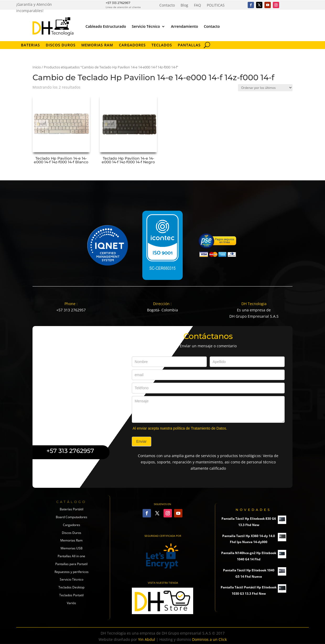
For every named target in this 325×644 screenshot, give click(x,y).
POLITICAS (216, 6)
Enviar (142, 441)
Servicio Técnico (146, 26)
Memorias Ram (71, 540)
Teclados (162, 45)
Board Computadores (72, 517)
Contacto (167, 6)
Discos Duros (61, 45)
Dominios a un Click (209, 639)
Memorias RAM (97, 45)
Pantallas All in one (71, 556)
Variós (71, 603)
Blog (184, 6)
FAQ (197, 6)
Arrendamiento (184, 26)
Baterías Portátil (72, 509)
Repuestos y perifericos (72, 572)
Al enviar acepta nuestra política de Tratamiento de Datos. (180, 428)
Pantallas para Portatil (71, 564)
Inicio (37, 67)
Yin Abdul (147, 639)
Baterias (30, 45)
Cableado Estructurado (106, 26)
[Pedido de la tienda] (265, 88)
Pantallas (189, 45)
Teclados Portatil (71, 595)
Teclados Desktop (71, 587)
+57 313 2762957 (118, 3)
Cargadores (132, 45)
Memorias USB (72, 548)
